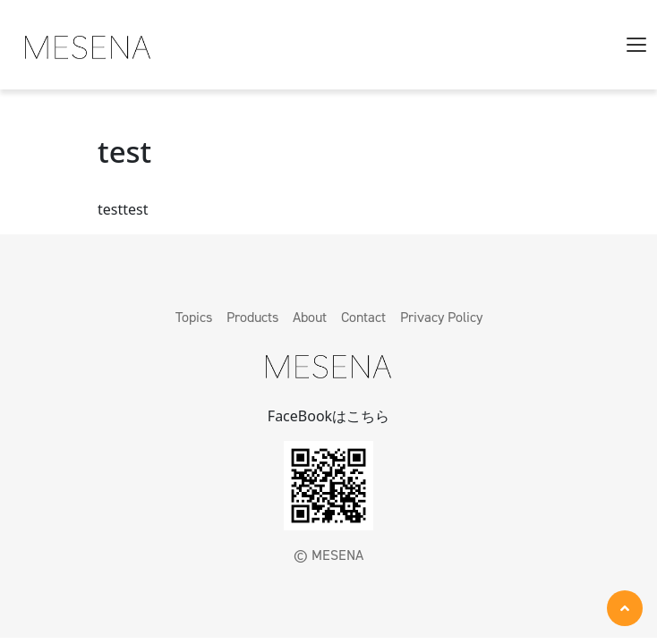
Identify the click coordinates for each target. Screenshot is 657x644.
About (310, 317)
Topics (194, 317)
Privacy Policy (441, 317)
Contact (363, 317)
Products (252, 317)
